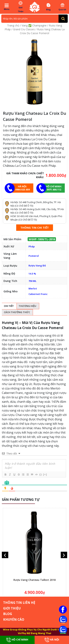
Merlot (33, 288)
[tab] (9, 306)
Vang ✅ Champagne (34, 25)
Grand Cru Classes (24, 29)
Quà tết (62, 7)
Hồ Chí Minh (17, 640)
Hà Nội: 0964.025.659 (22, 188)
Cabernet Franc (38, 294)
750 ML (32, 281)
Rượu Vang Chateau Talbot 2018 (34, 580)
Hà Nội (52, 640)
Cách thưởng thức (17, 312)
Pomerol (34, 256)
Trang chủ (13, 25)
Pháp (32, 246)
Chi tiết (9, 306)
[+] (45, 474)
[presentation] (5, 555)
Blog (48, 7)
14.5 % (32, 274)
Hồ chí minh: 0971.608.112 (54, 188)
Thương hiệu (27, 306)
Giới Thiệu (21, 7)
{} (41, 474)
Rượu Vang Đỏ (37, 266)
